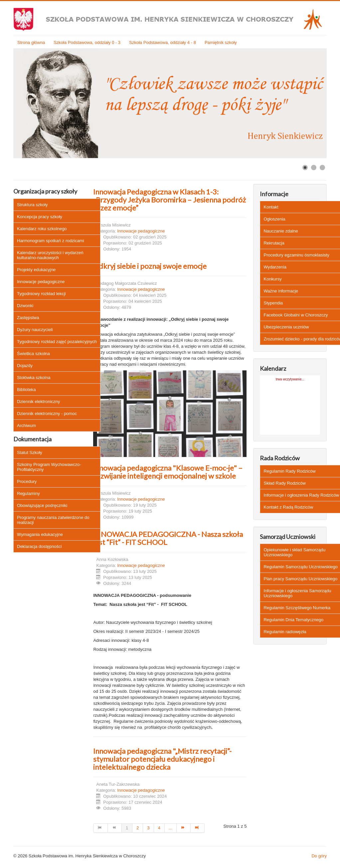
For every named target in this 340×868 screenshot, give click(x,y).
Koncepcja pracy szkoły (40, 217)
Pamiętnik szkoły (221, 42)
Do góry (319, 856)
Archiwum (26, 426)
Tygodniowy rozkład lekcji (41, 294)
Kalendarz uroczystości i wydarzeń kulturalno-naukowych (50, 255)
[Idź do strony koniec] (198, 828)
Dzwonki (25, 306)
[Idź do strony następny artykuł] (184, 828)
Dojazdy (25, 366)
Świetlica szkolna (33, 354)
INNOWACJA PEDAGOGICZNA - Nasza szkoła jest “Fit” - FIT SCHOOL (168, 538)
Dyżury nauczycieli (35, 330)
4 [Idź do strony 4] (159, 828)
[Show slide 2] (314, 168)
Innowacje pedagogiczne (41, 282)
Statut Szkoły (30, 452)
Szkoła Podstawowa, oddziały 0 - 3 (87, 42)
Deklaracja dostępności (39, 546)
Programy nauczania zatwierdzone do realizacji (53, 520)
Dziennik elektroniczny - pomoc (47, 414)
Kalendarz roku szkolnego (42, 229)
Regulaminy (28, 493)
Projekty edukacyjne (36, 270)
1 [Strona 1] (127, 828)
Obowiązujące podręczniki (42, 505)
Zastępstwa (28, 318)
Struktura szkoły (32, 205)
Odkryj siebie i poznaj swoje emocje (150, 266)
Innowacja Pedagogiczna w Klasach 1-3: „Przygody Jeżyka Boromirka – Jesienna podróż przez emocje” (170, 200)
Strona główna (31, 42)
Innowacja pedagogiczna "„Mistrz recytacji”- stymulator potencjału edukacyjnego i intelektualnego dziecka (162, 759)
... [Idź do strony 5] (170, 828)
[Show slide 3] (322, 168)
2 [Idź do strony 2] (138, 828)
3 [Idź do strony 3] (148, 828)
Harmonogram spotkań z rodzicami (51, 241)
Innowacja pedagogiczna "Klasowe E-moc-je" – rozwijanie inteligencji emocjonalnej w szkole (168, 472)
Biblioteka (26, 390)
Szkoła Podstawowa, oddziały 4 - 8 (163, 42)
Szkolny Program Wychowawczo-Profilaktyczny (49, 467)
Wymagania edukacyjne (40, 534)
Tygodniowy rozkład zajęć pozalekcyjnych (57, 342)
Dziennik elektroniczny (38, 402)
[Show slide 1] (305, 168)
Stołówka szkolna (34, 378)
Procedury (27, 481)
